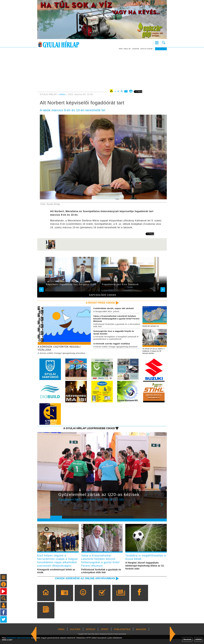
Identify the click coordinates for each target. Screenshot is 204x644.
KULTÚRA (75, 634)
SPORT (105, 634)
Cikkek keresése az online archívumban (84, 583)
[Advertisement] (102, 70)
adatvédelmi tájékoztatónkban (19, 638)
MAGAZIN (141, 634)
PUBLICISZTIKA (122, 634)
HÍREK (63, 94)
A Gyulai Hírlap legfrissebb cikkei (88, 429)
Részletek (187, 639)
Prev (54, 507)
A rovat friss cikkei (100, 303)
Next (163, 507)
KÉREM (198, 639)
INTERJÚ (91, 634)
